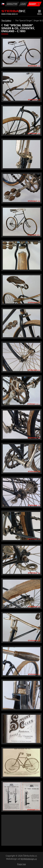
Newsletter (12, 4)
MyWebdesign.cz (29, 859)
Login (23, 4)
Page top (21, 864)
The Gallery (6, 20)
